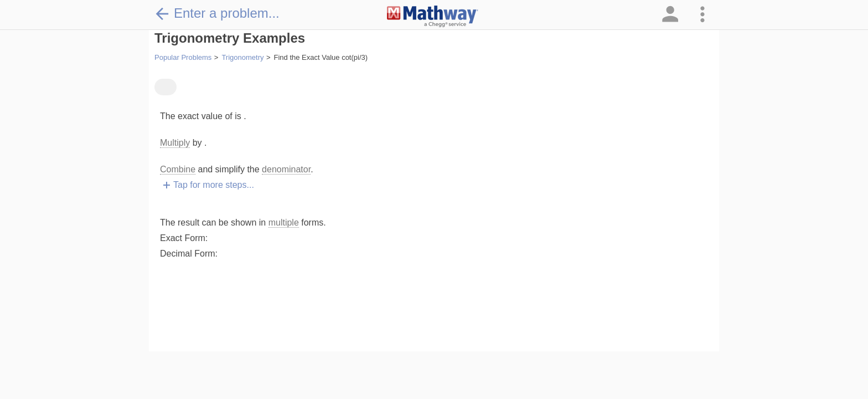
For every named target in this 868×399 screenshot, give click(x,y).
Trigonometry (242, 57)
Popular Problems (183, 57)
